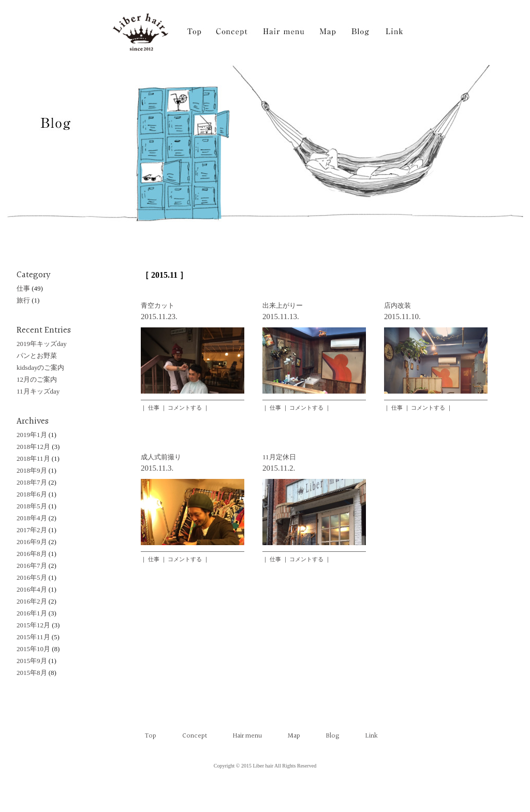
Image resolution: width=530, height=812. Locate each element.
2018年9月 (32, 470)
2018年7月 (32, 482)
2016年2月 (32, 601)
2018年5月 (32, 506)
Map (294, 736)
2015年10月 (33, 649)
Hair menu (247, 736)
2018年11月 (33, 458)
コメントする (185, 408)
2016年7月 (32, 566)
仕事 (154, 408)
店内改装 (397, 305)
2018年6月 (32, 494)
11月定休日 (279, 457)
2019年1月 (32, 435)
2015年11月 (33, 637)
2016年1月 (32, 613)
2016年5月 (32, 577)
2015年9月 (32, 661)
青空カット (158, 305)
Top (151, 736)
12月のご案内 (37, 379)
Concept (195, 736)
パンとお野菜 (37, 356)
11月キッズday (38, 391)
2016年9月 (32, 542)
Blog (333, 736)
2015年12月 (33, 625)
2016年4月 (32, 589)
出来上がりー (283, 305)
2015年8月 (32, 673)
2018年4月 (32, 518)
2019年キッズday (42, 344)
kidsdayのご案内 (40, 367)
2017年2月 (32, 530)
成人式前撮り (161, 457)
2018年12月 (33, 447)
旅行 (23, 300)
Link (372, 736)
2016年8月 (32, 554)
